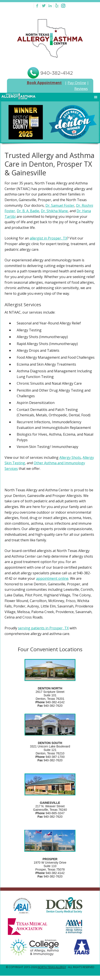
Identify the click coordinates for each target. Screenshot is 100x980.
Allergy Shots (70, 457)
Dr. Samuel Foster (60, 205)
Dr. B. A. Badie (28, 211)
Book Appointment (44, 83)
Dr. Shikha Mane (54, 211)
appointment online (52, 578)
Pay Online (77, 83)
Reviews (81, 89)
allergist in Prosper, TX (48, 238)
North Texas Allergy (52, 967)
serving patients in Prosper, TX (43, 628)
